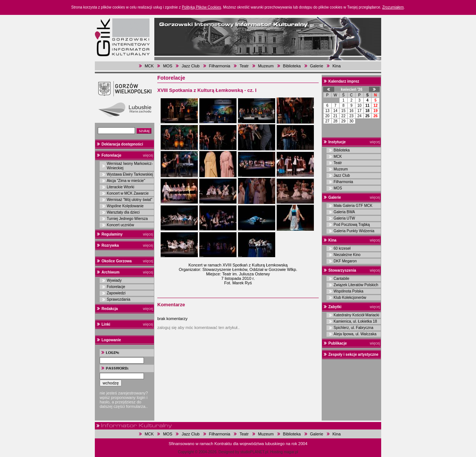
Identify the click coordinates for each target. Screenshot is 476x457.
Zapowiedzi (116, 293)
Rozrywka (110, 245)
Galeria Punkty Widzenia (354, 231)
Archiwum (110, 272)
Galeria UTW (344, 218)
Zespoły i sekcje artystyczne (353, 354)
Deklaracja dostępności (122, 144)
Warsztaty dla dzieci (123, 212)
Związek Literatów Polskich (356, 285)
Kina (337, 66)
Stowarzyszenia (342, 270)
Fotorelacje (111, 155)
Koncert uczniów (120, 225)
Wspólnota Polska (348, 291)
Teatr (244, 66)
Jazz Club (190, 66)
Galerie (317, 66)
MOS (168, 66)
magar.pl (291, 452)
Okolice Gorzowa (117, 261)
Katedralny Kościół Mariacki (356, 315)
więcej (148, 155)
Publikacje (337, 343)
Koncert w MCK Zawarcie (128, 193)
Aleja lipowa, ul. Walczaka (355, 334)
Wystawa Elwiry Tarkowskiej (130, 174)
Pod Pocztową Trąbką (352, 225)
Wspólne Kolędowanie (125, 206)
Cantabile (341, 279)
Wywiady (114, 280)
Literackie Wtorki (120, 187)
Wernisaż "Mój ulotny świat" (130, 200)
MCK (149, 66)
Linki (106, 324)
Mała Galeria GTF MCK (353, 206)
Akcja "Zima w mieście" (126, 181)
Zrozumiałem (393, 7)
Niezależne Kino (347, 255)
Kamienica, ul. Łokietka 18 (355, 321)
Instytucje (337, 142)
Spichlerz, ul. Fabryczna (353, 328)
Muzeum (266, 66)
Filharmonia (220, 66)
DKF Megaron (345, 261)
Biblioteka (292, 66)
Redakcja (110, 309)
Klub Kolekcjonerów (350, 298)
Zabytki (335, 307)
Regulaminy (112, 234)
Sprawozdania (118, 299)
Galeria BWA (344, 212)
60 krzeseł (342, 248)
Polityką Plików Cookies (202, 7)
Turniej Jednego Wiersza (127, 219)
